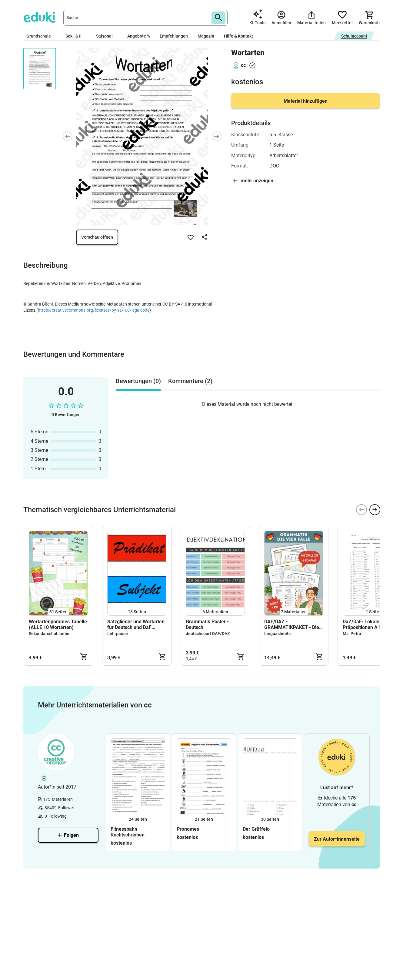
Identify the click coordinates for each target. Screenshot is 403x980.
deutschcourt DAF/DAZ (208, 634)
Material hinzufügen (306, 101)
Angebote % (139, 36)
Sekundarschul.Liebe (49, 634)
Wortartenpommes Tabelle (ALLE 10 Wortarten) (58, 624)
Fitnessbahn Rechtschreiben (128, 832)
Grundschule (41, 36)
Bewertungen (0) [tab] (138, 381)
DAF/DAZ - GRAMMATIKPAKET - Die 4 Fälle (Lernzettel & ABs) (294, 624)
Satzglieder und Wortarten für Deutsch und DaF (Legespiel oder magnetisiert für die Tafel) (136, 624)
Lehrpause (118, 634)
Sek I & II (76, 36)
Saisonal (107, 36)
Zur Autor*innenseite (337, 839)
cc (243, 65)
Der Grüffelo (256, 829)
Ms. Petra (352, 634)
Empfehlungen (174, 36)
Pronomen (188, 829)
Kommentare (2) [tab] (190, 381)
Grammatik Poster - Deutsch (207, 624)
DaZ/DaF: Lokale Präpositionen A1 (361, 624)
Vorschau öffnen (97, 237)
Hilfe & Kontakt (238, 36)
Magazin (206, 36)
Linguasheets (277, 634)
